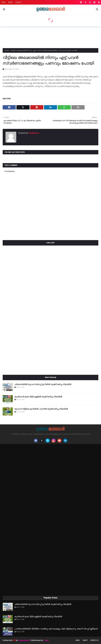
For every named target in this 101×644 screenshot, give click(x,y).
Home (3, 2)
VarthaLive (34, 133)
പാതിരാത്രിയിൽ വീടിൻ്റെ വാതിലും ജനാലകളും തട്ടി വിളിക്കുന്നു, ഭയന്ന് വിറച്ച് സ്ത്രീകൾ (56, 629)
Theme (46, 640)
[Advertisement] (52, 36)
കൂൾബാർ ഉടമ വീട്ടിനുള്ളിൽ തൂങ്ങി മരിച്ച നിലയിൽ (38, 397)
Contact (18, 2)
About (10, 2)
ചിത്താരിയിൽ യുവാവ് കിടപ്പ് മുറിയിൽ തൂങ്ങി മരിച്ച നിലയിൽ (43, 384)
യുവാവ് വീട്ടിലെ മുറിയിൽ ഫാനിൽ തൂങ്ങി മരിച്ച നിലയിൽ (41, 409)
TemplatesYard (24, 640)
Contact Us (94, 640)
